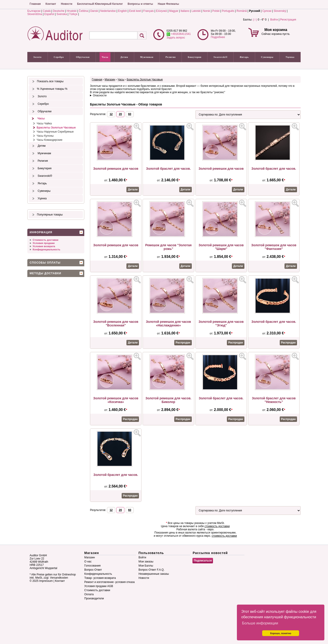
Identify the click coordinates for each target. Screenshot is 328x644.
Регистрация (288, 20)
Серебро (59, 57)
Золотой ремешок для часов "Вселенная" (116, 323)
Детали (133, 190)
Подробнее (218, 37)
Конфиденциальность (46, 249)
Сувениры (267, 57)
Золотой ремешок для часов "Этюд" (221, 323)
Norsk (206, 11)
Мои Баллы (146, 566)
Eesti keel (135, 11)
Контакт (51, 4)
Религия (171, 57)
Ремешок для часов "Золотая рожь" (168, 247)
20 (120, 114)
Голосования (92, 566)
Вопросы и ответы (140, 4)
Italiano (185, 11)
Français (149, 11)
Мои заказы (146, 562)
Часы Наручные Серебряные (55, 132)
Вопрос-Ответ (93, 570)
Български (34, 11)
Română (242, 11)
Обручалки (83, 57)
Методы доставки (45, 273)
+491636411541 (179, 34)
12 (111, 114)
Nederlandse (108, 11)
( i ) (255, 20)
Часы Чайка (44, 123)
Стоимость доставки (45, 240)
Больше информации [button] (260, 623)
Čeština (83, 11)
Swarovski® (221, 57)
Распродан (183, 343)
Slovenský (280, 11)
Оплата (89, 594)
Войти (274, 20)
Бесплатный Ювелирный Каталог (100, 4)
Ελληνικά (161, 11)
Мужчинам (147, 57)
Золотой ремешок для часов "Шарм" (221, 247)
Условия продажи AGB (99, 586)
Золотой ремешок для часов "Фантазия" (274, 247)
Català (47, 11)
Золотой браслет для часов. (168, 169)
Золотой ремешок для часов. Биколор (169, 400)
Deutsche (59, 11)
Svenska (62, 14)
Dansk (94, 11)
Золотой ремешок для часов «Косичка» (116, 400)
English (122, 11)
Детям (124, 57)
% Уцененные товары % (52, 89)
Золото (37, 57)
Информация (41, 232)
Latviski (196, 11)
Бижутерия (195, 57)
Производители (94, 598)
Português (228, 11)
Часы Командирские (50, 140)
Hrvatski (72, 11)
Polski (216, 11)
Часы (105, 57)
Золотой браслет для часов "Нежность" (274, 400)
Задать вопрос (176, 38)
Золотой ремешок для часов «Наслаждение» (169, 323)
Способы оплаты (45, 263)
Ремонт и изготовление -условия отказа (109, 582)
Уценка (290, 57)
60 (130, 114)
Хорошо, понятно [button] (281, 633)
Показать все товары (50, 81)
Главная (35, 4)
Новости (67, 4)
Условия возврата (44, 246)
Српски (267, 11)
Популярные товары (50, 215)
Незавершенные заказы (154, 574)
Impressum (46, 581)
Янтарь (244, 57)
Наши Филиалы (168, 4)
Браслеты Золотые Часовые (56, 128)
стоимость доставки (217, 526)
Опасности (100, 95)
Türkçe (73, 14)
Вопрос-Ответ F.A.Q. (151, 570)
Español (49, 14)
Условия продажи (44, 243)
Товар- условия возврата (100, 578)
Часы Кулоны (45, 136)
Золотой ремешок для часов (116, 169)
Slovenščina (35, 14)
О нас (88, 562)
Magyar (174, 11)
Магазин (110, 80)
